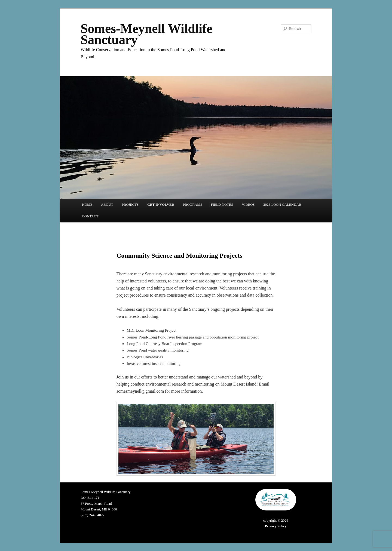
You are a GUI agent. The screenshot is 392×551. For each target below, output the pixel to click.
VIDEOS (248, 204)
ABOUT (107, 204)
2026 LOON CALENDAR (282, 204)
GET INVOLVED (161, 204)
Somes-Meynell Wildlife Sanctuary (146, 34)
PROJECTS (130, 204)
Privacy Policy (276, 526)
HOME (87, 204)
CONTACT (90, 216)
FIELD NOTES (222, 204)
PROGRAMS (192, 204)
